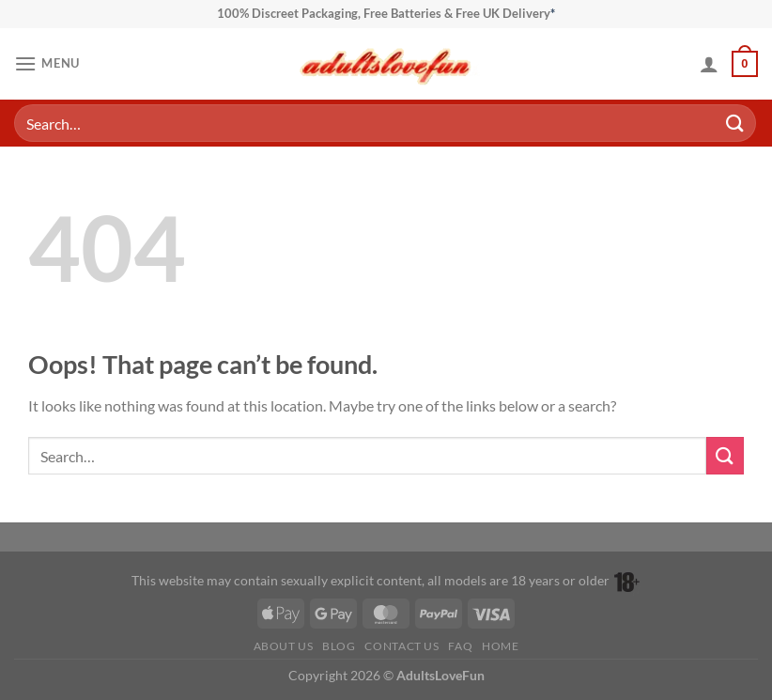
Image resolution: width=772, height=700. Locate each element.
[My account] (709, 64)
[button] (47, 63)
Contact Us (401, 646)
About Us (284, 646)
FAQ (460, 646)
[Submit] (735, 123)
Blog (339, 646)
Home (500, 646)
